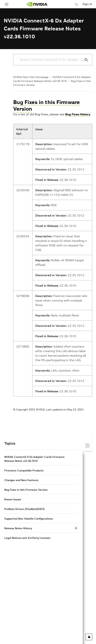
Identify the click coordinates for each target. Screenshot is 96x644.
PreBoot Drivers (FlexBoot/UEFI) (24, 509)
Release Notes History (18, 528)
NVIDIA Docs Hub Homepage (31, 77)
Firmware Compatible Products (24, 470)
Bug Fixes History (78, 114)
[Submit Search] (84, 60)
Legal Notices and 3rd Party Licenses (27, 538)
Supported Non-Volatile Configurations (29, 519)
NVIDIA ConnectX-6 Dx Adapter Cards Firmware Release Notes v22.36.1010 (34, 459)
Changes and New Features (21, 480)
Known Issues (13, 499)
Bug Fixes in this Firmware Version (46, 106)
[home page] (37, 4)
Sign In (87, 4)
